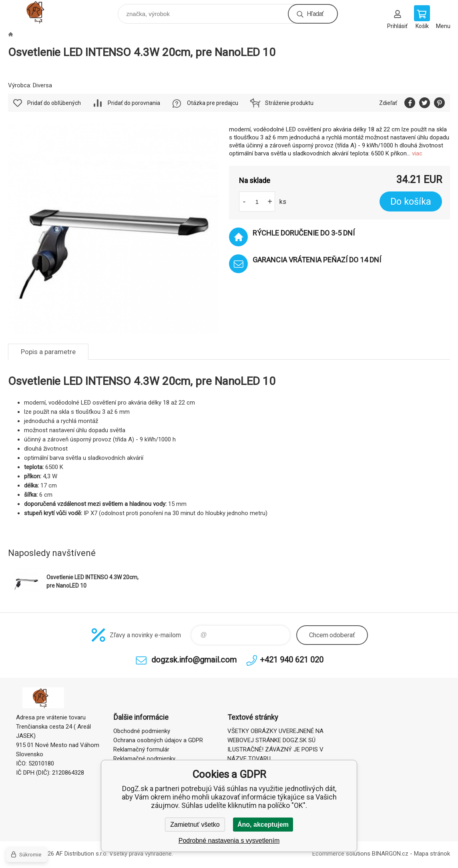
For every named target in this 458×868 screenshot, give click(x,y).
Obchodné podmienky (142, 731)
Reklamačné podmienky (144, 759)
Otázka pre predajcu (213, 103)
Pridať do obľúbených (54, 103)
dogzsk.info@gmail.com (194, 660)
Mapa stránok (432, 854)
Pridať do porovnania (134, 103)
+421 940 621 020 (292, 660)
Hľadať (315, 14)
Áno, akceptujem (263, 825)
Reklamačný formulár (141, 749)
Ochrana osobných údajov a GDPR (158, 740)
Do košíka (411, 202)
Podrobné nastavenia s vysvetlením (229, 841)
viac (417, 153)
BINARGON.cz (390, 854)
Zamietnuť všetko (195, 825)
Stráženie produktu (289, 103)
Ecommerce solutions (341, 854)
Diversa (42, 85)
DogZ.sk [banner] (43, 12)
